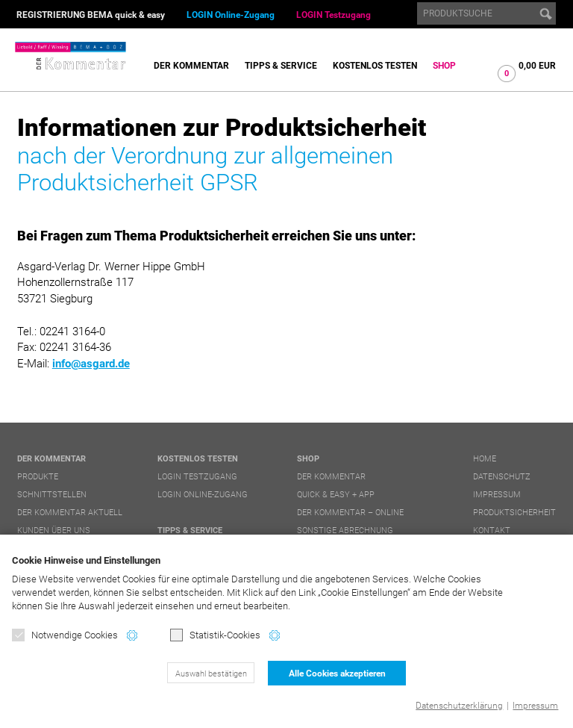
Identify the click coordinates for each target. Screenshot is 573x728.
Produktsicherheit (514, 513)
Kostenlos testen (375, 66)
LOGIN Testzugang (334, 15)
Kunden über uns (54, 531)
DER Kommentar (191, 66)
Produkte (38, 477)
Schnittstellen (52, 495)
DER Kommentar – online (350, 513)
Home (485, 459)
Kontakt (492, 531)
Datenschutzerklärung (459, 706)
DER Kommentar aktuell (70, 513)
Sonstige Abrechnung (345, 531)
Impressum (535, 706)
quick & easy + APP (336, 495)
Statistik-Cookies (215, 635)
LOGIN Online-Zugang (231, 15)
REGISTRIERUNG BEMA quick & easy (91, 15)
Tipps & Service (281, 66)
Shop (444, 66)
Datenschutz (502, 477)
